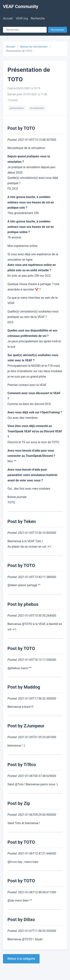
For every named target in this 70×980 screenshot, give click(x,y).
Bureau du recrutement (34, 47)
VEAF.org (22, 18)
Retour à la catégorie (21, 959)
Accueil (8, 18)
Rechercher (58, 30)
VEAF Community (21, 7)
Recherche (38, 18)
